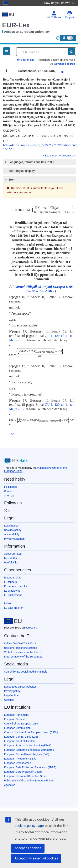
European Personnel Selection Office (26, 776)
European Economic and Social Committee (29, 750)
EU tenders (11, 582)
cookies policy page (29, 826)
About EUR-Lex (13, 554)
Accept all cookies (28, 848)
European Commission (17, 728)
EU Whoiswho (12, 591)
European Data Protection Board (23, 772)
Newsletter (11, 558)
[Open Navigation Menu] (7, 51)
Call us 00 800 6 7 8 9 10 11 (20, 643)
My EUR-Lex (54, 15)
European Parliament (16, 715)
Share (65, 73)
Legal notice (11, 526)
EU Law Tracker (13, 608)
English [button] (70, 15)
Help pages (11, 487)
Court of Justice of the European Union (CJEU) (31, 732)
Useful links (11, 562)
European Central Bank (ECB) (21, 737)
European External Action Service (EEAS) (28, 745)
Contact (9, 491)
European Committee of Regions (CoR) (27, 754)
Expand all (50, 156)
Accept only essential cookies (36, 858)
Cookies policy (13, 530)
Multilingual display (20, 171)
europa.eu (31, 628)
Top (12, 434)
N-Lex (8, 603)
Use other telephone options (21, 648)
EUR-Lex (16, 25)
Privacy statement (15, 539)
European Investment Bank (20, 759)
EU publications (13, 595)
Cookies (9, 700)
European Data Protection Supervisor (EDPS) (30, 767)
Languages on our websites (20, 687)
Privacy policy (12, 691)
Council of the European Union (22, 724)
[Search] (71, 52)
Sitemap (9, 496)
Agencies (10, 785)
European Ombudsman (18, 763)
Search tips (26, 60)
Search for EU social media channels (26, 672)
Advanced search (64, 64)
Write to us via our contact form (23, 652)
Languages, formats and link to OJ (29, 162)
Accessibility (12, 534)
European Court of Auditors (20, 741)
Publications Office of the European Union (28, 780)
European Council (14, 719)
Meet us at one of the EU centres (23, 657)
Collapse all (67, 156)
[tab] (40, 162)
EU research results (16, 586)
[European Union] (13, 621)
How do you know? (59, 3)
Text (9, 180)
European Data (13, 578)
